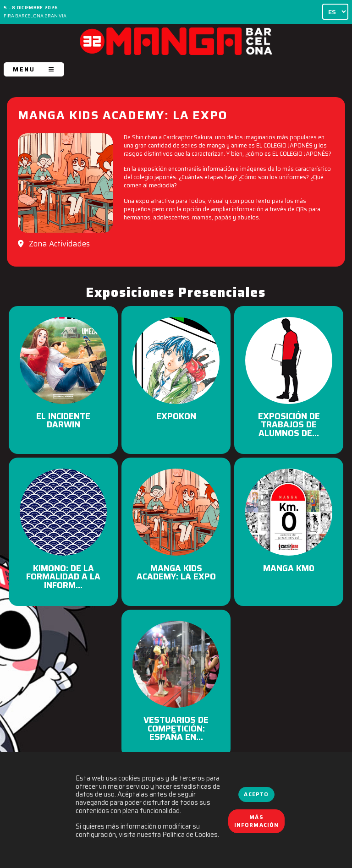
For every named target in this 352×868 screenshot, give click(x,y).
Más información (257, 821)
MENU (34, 69)
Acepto (256, 794)
